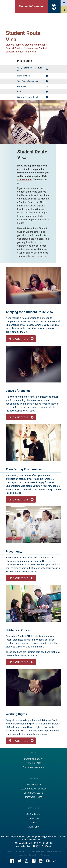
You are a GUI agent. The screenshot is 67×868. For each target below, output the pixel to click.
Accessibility (8, 851)
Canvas (33, 823)
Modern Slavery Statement (27, 855)
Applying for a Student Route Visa (29, 69)
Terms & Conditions (22, 851)
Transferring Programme (28, 81)
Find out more (18, 339)
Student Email (34, 827)
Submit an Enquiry (34, 759)
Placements (22, 86)
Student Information (31, 6)
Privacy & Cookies (38, 851)
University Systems (33, 793)
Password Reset (34, 797)
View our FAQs (34, 763)
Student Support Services (34, 789)
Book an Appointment (33, 767)
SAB (19, 92)
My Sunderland (34, 814)
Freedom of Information (55, 851)
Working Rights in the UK (28, 97)
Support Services (15, 48)
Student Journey (14, 45)
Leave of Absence (25, 76)
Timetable (33, 818)
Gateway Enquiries (33, 785)
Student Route (25, 180)
